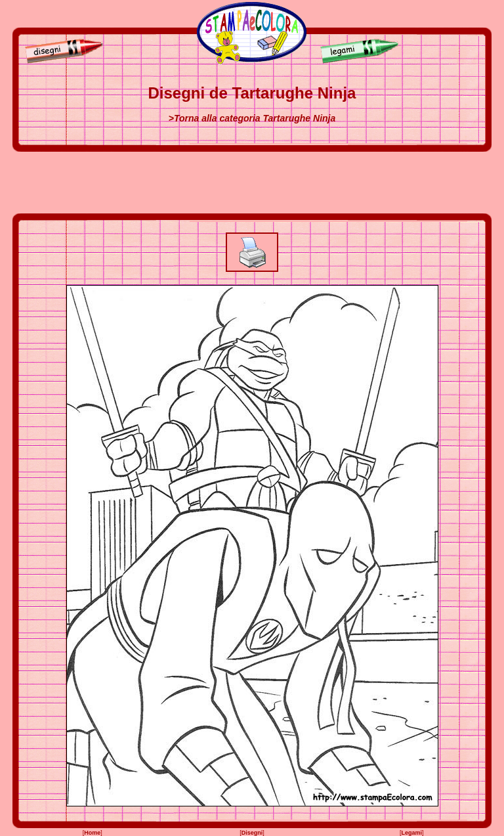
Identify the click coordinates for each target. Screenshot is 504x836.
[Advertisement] (252, 183)
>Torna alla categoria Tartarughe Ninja (252, 118)
